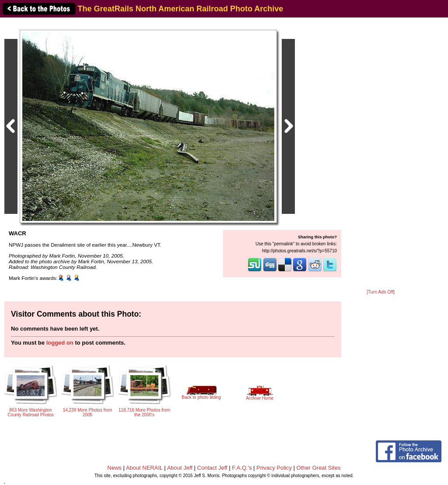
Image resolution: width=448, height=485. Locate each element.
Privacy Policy (274, 468)
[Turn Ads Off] (381, 292)
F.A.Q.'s (242, 468)
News (114, 468)
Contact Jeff (212, 468)
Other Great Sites (319, 468)
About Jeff (180, 468)
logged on (60, 343)
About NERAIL (144, 468)
